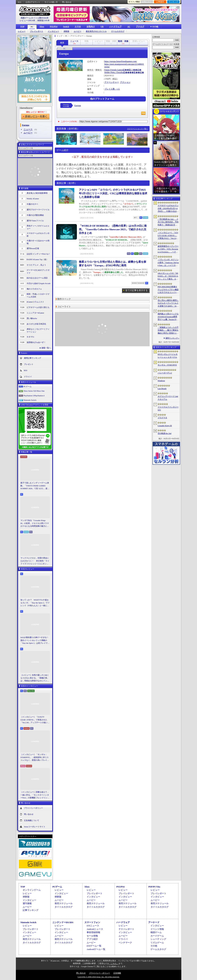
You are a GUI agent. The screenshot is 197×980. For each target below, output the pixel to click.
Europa (78, 105)
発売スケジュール (64, 903)
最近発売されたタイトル (96, 31)
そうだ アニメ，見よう (36, 265)
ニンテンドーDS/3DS (63, 922)
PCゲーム (28, 386)
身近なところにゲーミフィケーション (38, 330)
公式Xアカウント (33, 2)
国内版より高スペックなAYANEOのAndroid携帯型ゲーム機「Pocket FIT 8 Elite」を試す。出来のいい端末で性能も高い (168, 317)
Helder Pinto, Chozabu (114, 72)
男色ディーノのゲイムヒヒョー (38, 227)
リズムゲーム (157, 943)
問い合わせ (67, 2)
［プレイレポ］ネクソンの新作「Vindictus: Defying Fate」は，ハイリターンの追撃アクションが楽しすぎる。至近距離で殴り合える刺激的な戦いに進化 (168, 263)
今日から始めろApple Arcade (39, 283)
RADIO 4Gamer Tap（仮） (37, 259)
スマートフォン (92, 922)
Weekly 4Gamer (33, 199)
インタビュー (53, 31)
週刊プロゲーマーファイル (38, 210)
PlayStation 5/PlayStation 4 (34, 396)
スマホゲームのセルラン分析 (38, 235)
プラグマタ (162, 418)
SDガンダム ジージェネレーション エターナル (168, 356)
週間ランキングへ (172, 338)
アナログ (140, 27)
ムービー (78, 31)
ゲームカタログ (118, 31)
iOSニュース (93, 926)
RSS (20, 2)
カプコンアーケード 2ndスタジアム (168, 398)
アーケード (154, 922)
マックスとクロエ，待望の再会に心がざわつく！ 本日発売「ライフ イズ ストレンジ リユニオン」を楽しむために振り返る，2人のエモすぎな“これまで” (35, 561)
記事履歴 (160, 2)
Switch (66, 27)
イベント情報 (157, 929)
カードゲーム (157, 936)
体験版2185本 (43, 21)
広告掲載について (32, 820)
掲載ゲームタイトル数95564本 (35, 18)
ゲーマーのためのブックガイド (38, 272)
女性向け (91, 27)
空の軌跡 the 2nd (165, 433)
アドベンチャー (112, 82)
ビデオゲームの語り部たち (38, 307)
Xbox (42, 27)
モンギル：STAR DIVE (167, 365)
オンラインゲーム (32, 890)
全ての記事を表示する (137, 290)
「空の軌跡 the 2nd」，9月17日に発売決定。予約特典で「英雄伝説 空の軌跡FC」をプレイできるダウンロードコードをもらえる (168, 222)
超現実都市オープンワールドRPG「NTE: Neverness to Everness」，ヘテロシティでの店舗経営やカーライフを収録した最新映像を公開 (168, 249)
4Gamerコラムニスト (35, 302)
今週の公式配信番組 (35, 215)
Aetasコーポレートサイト (35, 826)
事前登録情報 (93, 932)
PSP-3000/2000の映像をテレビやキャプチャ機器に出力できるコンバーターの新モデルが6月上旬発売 (168, 290)
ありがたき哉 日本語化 (36, 324)
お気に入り (147, 2)
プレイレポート (37, 31)
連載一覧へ (46, 348)
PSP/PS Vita (154, 887)
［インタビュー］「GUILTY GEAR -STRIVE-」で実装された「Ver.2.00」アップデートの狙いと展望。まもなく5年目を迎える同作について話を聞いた (35, 720)
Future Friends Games (114, 70)
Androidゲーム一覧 (96, 949)
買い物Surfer (32, 318)
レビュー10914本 (27, 21)
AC (129, 27)
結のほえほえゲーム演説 (37, 278)
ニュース (28, 129)
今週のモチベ (32, 204)
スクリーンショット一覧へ (138, 129)
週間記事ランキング (32, 358)
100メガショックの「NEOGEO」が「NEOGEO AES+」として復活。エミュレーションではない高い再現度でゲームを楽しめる (168, 276)
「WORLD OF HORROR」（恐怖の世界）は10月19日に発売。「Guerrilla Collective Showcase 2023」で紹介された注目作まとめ (113, 229)
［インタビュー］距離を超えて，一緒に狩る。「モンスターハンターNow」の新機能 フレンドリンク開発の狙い (35, 795)
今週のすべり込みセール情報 (38, 242)
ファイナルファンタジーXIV (168, 408)
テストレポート (126, 929)
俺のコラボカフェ (34, 289)
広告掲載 (117, 973)
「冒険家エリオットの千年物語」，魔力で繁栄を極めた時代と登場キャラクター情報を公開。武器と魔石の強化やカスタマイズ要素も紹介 (168, 330)
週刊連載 (27, 903)
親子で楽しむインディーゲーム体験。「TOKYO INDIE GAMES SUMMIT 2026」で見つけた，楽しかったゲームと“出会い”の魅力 (35, 486)
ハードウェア (115, 27)
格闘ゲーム (156, 932)
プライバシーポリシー (33, 808)
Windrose (161, 381)
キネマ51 (31, 337)
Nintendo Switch (30, 400)
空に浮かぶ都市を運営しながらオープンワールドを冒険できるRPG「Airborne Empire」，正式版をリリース (168, 303)
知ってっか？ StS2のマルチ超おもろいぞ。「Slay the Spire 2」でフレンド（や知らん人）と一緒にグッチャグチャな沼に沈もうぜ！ (35, 603)
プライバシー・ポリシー (100, 973)
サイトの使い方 (51, 2)
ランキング (173, 2)
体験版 (66, 31)
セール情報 (92, 936)
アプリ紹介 (92, 939)
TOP (22, 27)
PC (32, 27)
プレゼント (29, 364)
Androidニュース (95, 929)
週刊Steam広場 (33, 248)
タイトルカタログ (64, 907)
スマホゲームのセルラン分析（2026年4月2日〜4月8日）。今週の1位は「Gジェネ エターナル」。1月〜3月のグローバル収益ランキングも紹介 (168, 209)
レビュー (22, 31)
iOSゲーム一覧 (94, 946)
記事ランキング (31, 910)
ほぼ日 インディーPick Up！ (39, 254)
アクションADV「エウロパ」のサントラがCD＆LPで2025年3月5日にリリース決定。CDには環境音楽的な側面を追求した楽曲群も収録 (113, 193)
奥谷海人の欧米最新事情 (37, 193)
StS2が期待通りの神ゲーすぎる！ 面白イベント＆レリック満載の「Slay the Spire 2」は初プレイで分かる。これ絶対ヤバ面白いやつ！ (35, 640)
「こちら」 (114, 963)
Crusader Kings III (165, 426)
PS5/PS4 (54, 27)
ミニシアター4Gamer (35, 313)
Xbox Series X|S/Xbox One (34, 391)
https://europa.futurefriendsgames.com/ (121, 61)
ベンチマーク (125, 943)
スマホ (78, 27)
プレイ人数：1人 (112, 89)
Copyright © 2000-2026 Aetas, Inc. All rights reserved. (98, 977)
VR (102, 27)
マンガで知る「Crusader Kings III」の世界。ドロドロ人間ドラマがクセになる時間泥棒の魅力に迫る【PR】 (35, 523)
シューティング (158, 939)
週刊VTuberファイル (35, 221)
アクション (125, 82)
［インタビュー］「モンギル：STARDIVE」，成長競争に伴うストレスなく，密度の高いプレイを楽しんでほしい (35, 757)
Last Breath (162, 388)
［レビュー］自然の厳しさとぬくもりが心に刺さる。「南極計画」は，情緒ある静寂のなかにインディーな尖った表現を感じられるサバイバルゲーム (35, 678)
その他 (154, 946)
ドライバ (28, 376)
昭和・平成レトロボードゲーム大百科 (38, 295)
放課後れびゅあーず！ (36, 342)
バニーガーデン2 (165, 373)
